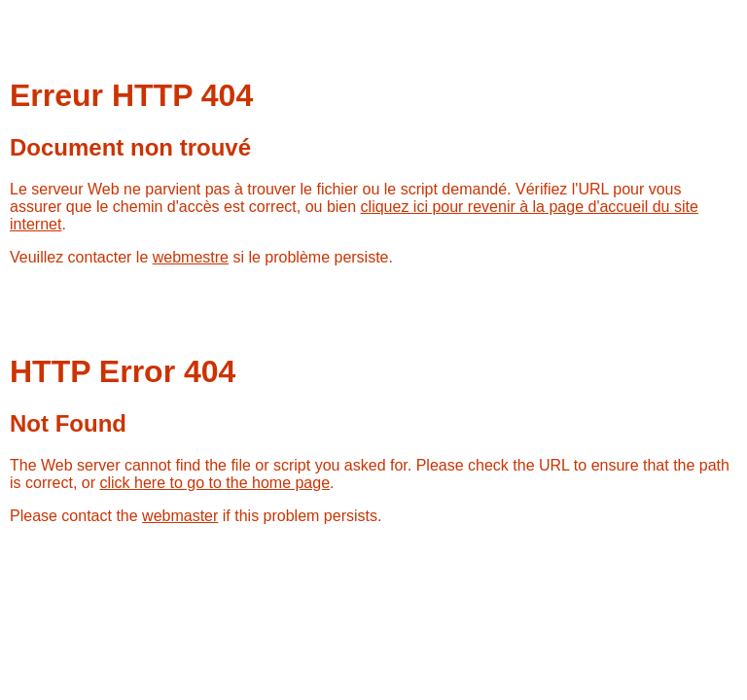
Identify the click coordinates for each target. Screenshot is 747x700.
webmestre (191, 257)
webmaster (180, 516)
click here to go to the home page (214, 483)
